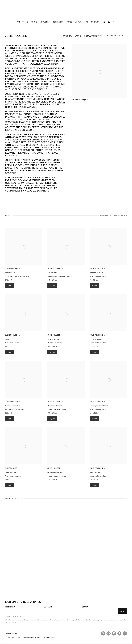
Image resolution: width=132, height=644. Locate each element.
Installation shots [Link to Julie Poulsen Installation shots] (93, 36)
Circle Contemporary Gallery (66, 10)
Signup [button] (122, 611)
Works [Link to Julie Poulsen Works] (78, 36)
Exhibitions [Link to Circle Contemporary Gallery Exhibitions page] (32, 22)
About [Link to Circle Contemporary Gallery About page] (78, 22)
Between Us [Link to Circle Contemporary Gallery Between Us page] (58, 22)
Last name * (49, 607)
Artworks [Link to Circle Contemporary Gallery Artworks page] (45, 22)
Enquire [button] (10, 291)
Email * (85, 607)
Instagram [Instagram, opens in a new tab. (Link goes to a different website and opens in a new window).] (113, 22)
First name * (10, 607)
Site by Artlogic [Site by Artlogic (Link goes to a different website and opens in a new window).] (49, 637)
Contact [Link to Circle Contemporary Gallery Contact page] (95, 22)
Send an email (114, 633)
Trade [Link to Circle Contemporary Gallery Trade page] (69, 22)
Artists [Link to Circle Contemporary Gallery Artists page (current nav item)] (20, 22)
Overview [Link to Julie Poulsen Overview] (67, 36)
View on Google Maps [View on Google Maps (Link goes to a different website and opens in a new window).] (119, 633)
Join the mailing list (109, 22)
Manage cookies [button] (12, 633)
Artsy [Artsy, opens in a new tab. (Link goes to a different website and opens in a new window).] (125, 633)
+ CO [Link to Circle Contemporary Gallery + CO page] (86, 22)
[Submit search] (104, 21)
